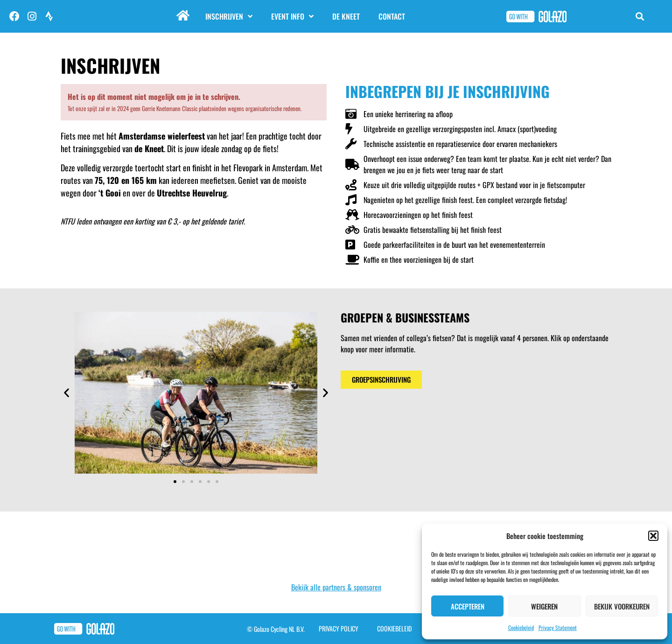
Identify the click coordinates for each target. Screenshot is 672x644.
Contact (392, 16)
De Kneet (346, 16)
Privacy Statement (558, 627)
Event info (292, 16)
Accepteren (468, 606)
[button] (653, 536)
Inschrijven (229, 16)
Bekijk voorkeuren (622, 606)
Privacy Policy (339, 628)
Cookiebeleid (521, 627)
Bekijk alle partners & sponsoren (336, 587)
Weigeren (544, 606)
